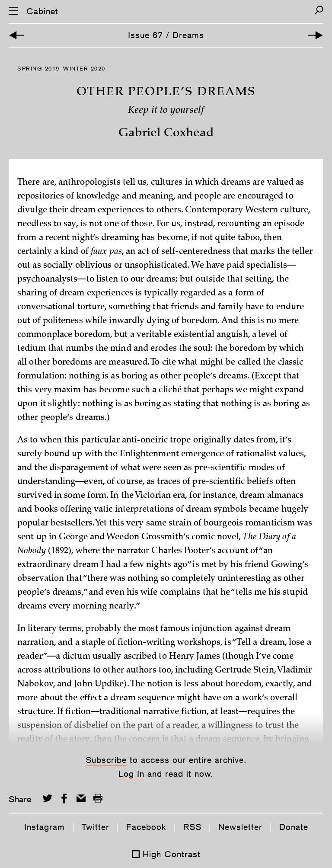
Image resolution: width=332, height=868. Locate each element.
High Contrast (172, 854)
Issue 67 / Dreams (166, 35)
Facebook (146, 827)
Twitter (96, 827)
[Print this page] (98, 798)
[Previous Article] (17, 35)
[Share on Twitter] (47, 798)
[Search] (319, 10)
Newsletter (240, 827)
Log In (131, 774)
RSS (192, 827)
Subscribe (106, 760)
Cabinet (42, 11)
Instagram (45, 827)
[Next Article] (315, 35)
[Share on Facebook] (64, 798)
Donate (294, 827)
